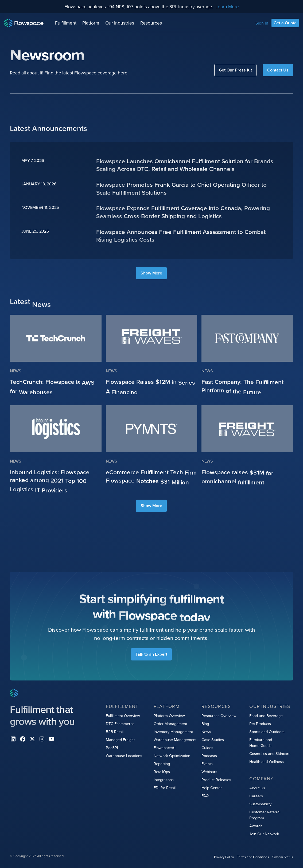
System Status (283, 857)
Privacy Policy (224, 857)
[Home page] (24, 23)
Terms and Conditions (253, 857)
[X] (32, 739)
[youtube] (52, 739)
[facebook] (23, 739)
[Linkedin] (13, 739)
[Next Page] (151, 273)
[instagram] (42, 739)
